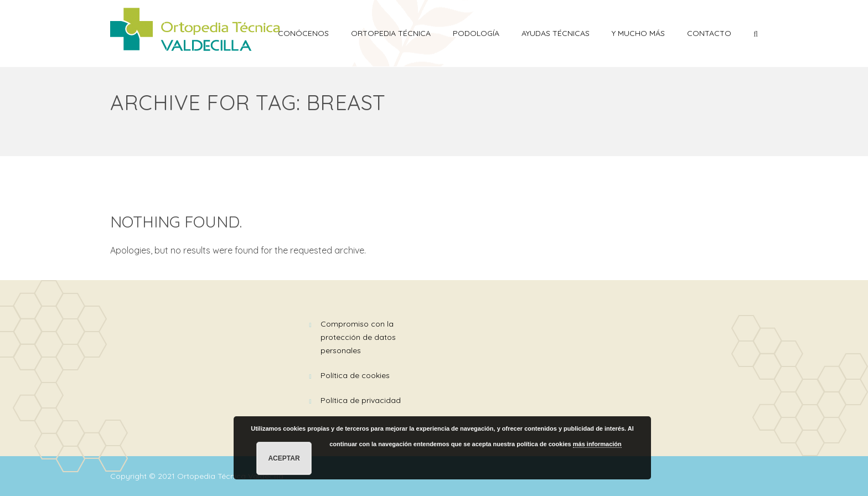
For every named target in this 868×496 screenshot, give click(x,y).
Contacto (709, 33)
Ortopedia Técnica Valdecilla (231, 476)
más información (597, 444)
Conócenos (303, 33)
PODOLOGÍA (476, 33)
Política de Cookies (355, 375)
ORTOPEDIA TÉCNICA (391, 33)
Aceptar (284, 458)
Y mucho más (638, 33)
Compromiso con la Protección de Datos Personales (358, 337)
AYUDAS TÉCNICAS (556, 33)
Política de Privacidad (361, 400)
